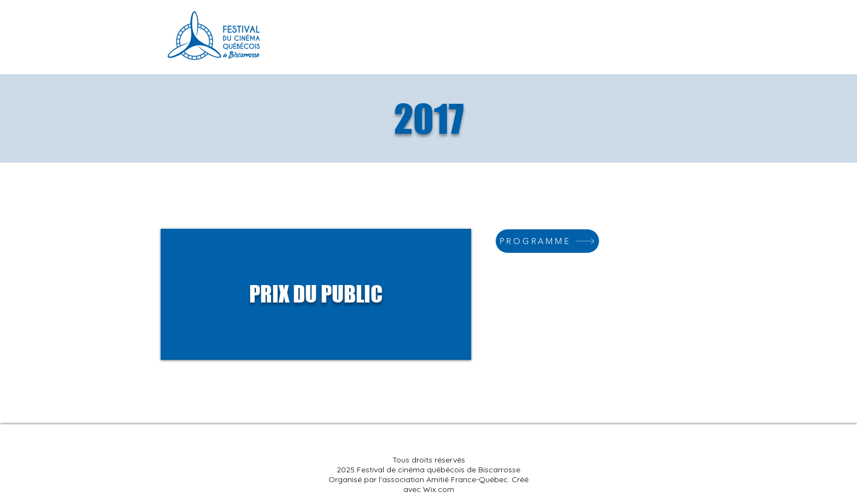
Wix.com (439, 489)
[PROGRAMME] (547, 241)
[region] (316, 294)
